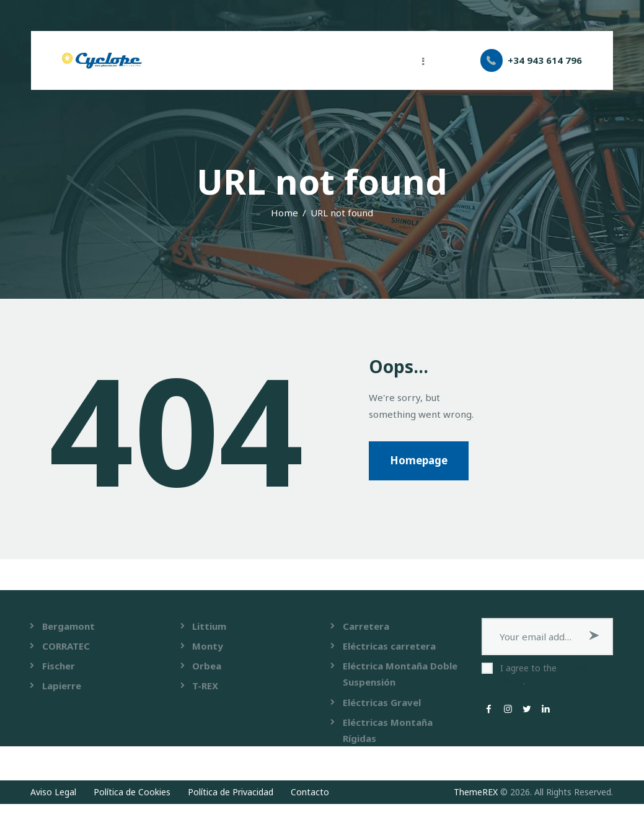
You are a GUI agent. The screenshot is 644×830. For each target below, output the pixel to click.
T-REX (205, 686)
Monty (208, 646)
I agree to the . (544, 674)
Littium (209, 626)
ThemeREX (476, 792)
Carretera (366, 626)
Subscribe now (594, 637)
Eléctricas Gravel (382, 702)
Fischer (59, 666)
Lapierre (62, 686)
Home (285, 213)
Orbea (207, 666)
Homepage (419, 460)
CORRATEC (66, 646)
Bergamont (68, 626)
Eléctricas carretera (389, 646)
